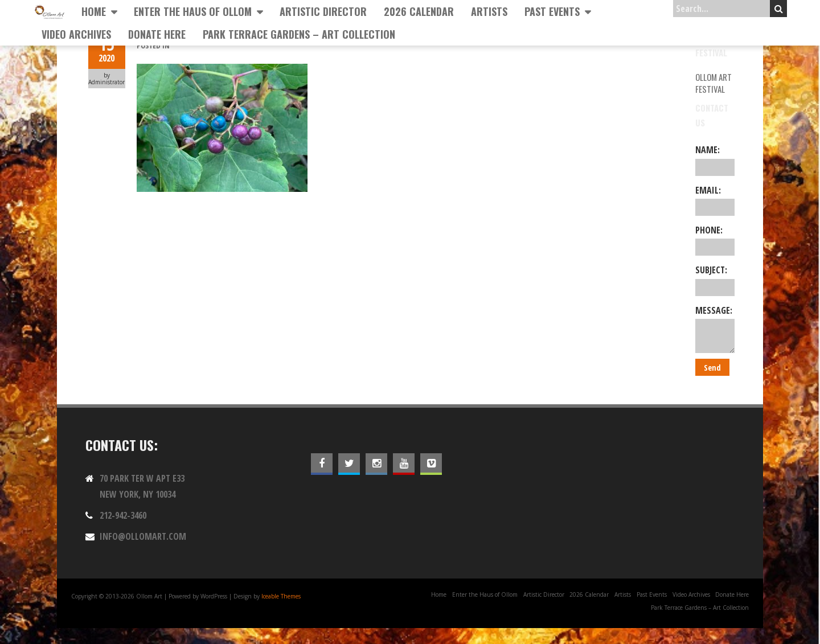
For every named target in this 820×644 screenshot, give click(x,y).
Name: (715, 159)
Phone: (715, 240)
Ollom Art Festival (714, 83)
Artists (489, 11)
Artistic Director (323, 11)
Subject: (715, 280)
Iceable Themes (281, 596)
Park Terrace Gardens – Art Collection (299, 34)
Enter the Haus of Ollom (193, 11)
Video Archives (76, 34)
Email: (715, 200)
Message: (715, 329)
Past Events (552, 11)
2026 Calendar (419, 11)
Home (94, 11)
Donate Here (157, 34)
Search (779, 9)
